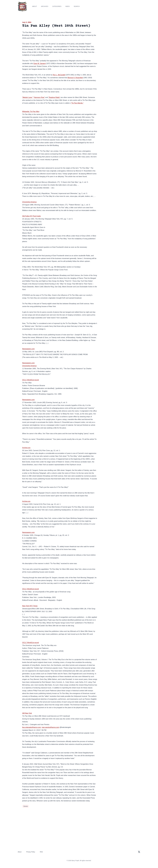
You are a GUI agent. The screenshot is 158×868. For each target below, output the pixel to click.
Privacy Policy (31, 852)
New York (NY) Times (30, 606)
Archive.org (26, 448)
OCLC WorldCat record (30, 380)
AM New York (27, 713)
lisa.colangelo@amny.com (32, 727)
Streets (26, 806)
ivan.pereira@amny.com (50, 727)
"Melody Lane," (28, 97)
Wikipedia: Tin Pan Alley (31, 112)
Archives (45, 6)
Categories (57, 6)
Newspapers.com (28, 349)
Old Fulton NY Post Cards (31, 216)
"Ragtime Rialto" (54, 97)
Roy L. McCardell (59, 75)
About (34, 6)
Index (68, 6)
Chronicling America (29, 202)
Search (77, 6)
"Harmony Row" (39, 97)
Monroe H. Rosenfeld (75, 78)
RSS (41, 852)
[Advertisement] (118, 37)
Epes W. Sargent (40, 64)
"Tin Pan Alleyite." (77, 103)
